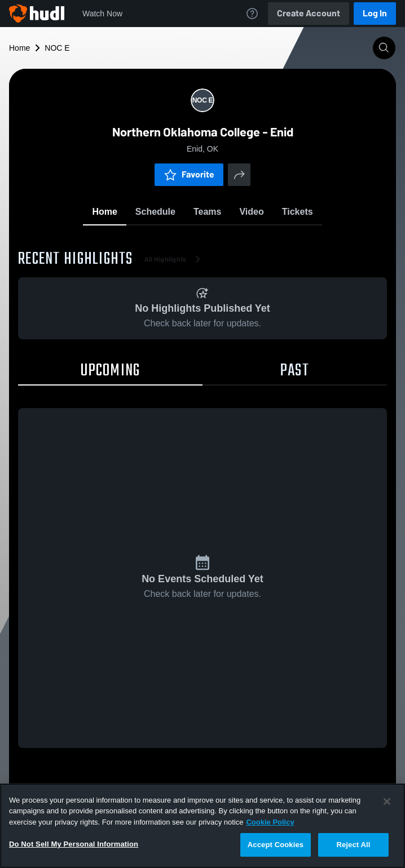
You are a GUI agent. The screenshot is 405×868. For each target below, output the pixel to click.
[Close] (387, 801)
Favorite (189, 174)
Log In (375, 13)
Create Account (309, 13)
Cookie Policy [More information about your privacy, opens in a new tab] (270, 822)
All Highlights (175, 259)
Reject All (353, 845)
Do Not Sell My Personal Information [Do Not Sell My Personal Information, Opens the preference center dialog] (74, 844)
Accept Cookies (276, 845)
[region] (202, 826)
